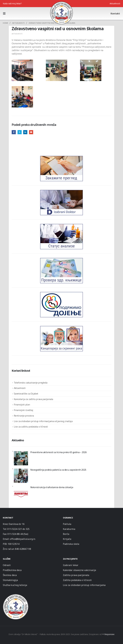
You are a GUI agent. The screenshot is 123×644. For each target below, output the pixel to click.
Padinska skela (71, 544)
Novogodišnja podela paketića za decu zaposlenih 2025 (58, 470)
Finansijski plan (22, 405)
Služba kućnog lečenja (15, 585)
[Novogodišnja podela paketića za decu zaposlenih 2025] (21, 476)
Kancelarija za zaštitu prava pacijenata (33, 399)
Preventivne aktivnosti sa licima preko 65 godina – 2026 (59, 452)
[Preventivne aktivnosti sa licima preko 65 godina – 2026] (21, 458)
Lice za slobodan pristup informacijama (84, 585)
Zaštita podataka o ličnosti (77, 580)
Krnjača (67, 539)
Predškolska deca (12, 570)
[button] (5, 14)
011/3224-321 (15, 529)
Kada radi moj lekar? (12, 3)
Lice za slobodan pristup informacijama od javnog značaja (43, 421)
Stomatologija (10, 580)
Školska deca (10, 575)
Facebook (14, 132)
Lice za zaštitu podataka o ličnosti (31, 427)
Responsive (109, 634)
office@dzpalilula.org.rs (23, 539)
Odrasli (7, 565)
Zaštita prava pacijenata (76, 575)
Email (31, 132)
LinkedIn (25, 132)
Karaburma (69, 529)
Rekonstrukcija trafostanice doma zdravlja (52, 487)
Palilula (67, 524)
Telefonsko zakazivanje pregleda (31, 383)
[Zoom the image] (16, 595)
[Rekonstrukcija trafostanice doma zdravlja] (21, 493)
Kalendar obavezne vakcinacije (80, 570)
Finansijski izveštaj (23, 410)
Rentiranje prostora (24, 416)
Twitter (20, 132)
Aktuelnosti (115, 3)
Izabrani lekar (71, 565)
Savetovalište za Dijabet (26, 394)
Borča (66, 534)
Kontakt (115, 14)
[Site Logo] (61, 13)
